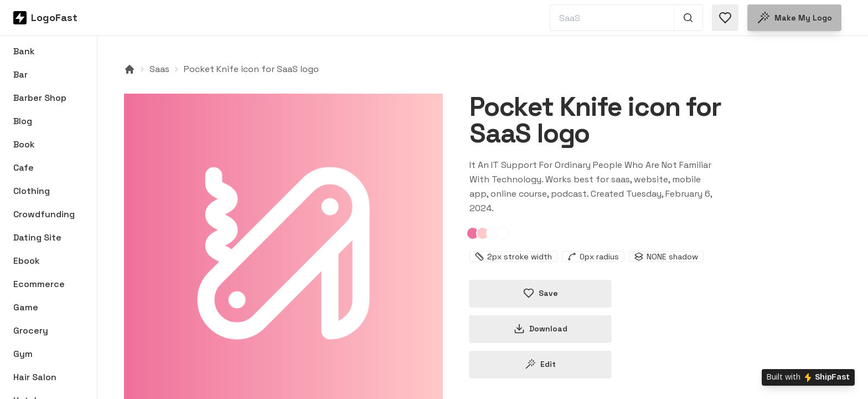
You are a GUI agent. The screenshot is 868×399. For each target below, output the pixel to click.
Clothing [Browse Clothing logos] (32, 191)
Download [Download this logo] (541, 329)
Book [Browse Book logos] (24, 144)
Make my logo (794, 18)
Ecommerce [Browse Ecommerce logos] (39, 284)
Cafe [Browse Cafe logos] (24, 168)
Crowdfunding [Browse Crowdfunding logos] (44, 214)
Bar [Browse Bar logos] (20, 75)
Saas (159, 69)
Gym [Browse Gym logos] (23, 354)
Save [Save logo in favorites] (541, 293)
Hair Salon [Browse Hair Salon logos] (35, 377)
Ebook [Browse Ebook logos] (27, 261)
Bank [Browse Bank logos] (24, 51)
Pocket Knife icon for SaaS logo (251, 69)
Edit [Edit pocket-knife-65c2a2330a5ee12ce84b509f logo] (540, 364)
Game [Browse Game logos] (26, 307)
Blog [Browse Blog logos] (23, 121)
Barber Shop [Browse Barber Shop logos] (40, 98)
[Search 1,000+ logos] (688, 18)
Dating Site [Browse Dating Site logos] (37, 237)
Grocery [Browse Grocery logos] (31, 331)
